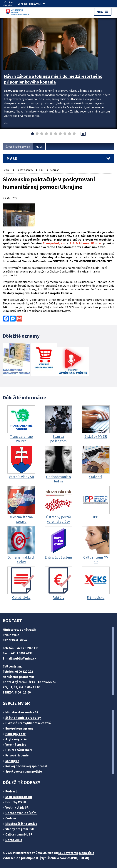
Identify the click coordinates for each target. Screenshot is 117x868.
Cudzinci (11, 818)
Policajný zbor (15, 734)
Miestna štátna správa (21, 824)
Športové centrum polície (24, 771)
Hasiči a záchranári (19, 750)
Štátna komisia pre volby (23, 718)
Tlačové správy (25, 170)
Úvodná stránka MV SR (18, 147)
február (55, 170)
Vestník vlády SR (17, 807)
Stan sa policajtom (19, 797)
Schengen (12, 761)
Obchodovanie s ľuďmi (21, 813)
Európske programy (19, 728)
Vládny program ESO (20, 829)
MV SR (39, 147)
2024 (42, 170)
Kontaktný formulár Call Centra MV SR (30, 682)
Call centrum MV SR (19, 834)
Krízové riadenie (17, 755)
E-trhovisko (14, 840)
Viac (6, 123)
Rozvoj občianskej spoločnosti (27, 766)
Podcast (11, 791)
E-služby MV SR (16, 802)
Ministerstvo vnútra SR (22, 712)
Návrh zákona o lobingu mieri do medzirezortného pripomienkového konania (53, 79)
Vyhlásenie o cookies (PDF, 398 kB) (65, 858)
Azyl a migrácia (16, 739)
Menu (103, 12)
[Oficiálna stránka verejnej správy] (35, 4)
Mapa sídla (87, 853)
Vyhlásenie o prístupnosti (21, 858)
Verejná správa (16, 745)
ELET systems (68, 853)
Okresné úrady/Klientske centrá (28, 723)
